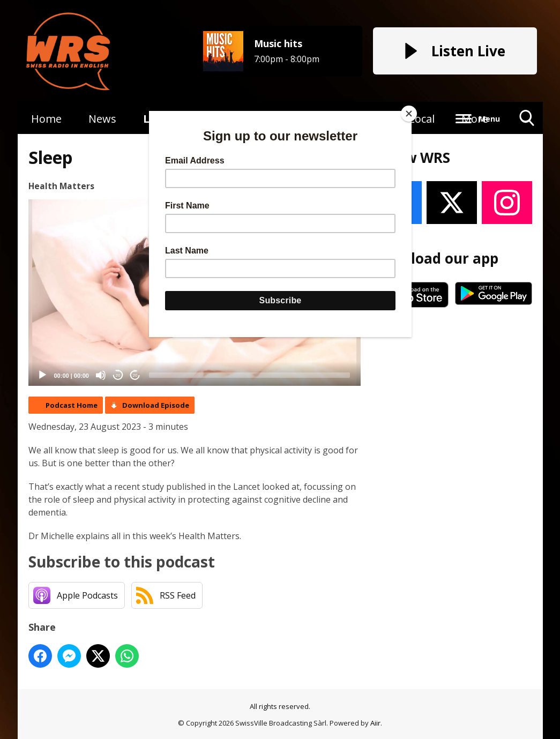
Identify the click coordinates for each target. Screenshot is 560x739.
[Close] (409, 114)
